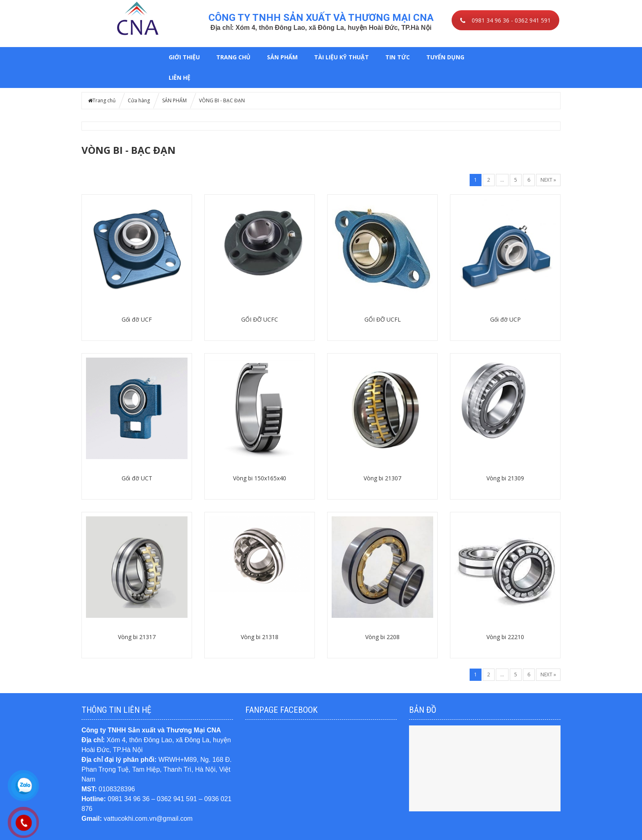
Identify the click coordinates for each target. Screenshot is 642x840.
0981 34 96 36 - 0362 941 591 (505, 20)
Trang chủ (233, 57)
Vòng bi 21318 (260, 637)
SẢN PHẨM (282, 57)
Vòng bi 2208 (382, 637)
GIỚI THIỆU (184, 57)
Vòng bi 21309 (505, 478)
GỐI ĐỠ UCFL (383, 319)
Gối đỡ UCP (505, 319)
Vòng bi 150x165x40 (260, 478)
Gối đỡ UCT (137, 478)
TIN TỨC (398, 57)
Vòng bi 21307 (382, 478)
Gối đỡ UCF (137, 319)
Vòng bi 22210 (505, 637)
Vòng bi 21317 (137, 637)
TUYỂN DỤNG (445, 57)
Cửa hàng (139, 100)
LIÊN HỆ (180, 78)
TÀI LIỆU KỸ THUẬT (341, 57)
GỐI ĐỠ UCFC (260, 319)
